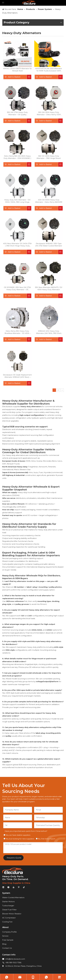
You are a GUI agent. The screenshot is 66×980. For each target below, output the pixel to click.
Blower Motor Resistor (12, 914)
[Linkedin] (3, 887)
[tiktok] (24, 887)
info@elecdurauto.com (15, 959)
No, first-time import (46, 839)
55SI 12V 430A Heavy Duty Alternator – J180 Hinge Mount (49, 157)
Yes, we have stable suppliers (17, 835)
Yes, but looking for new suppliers (19, 839)
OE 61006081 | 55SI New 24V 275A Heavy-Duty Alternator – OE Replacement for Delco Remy (17, 289)
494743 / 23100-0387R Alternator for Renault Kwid (17, 70)
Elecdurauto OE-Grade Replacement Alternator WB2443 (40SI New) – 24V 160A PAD (17, 376)
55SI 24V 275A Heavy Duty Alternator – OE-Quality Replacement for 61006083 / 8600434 (17, 114)
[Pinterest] (19, 887)
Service (5, 936)
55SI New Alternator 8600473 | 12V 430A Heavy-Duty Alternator (49, 288)
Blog (4, 944)
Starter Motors (8, 902)
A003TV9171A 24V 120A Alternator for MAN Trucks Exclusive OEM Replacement (49, 70)
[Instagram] (8, 887)
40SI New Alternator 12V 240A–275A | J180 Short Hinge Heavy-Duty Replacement (17, 245)
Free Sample (8, 940)
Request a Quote (14, 858)
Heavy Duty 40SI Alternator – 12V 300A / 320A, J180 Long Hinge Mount (17, 201)
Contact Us (7, 948)
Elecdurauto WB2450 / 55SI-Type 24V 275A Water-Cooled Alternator (49, 245)
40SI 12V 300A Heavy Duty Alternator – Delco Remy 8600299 (49, 201)
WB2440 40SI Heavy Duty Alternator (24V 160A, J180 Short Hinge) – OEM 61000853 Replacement (49, 332)
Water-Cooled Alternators (13, 897)
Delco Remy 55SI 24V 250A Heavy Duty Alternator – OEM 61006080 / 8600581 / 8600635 (17, 157)
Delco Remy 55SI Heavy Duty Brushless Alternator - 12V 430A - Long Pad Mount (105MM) (17, 332)
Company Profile (9, 932)
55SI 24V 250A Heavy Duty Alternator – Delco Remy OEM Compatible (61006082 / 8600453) (49, 114)
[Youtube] (14, 887)
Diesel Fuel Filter (9, 910)
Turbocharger (8, 906)
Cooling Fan (7, 922)
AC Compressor (9, 918)
